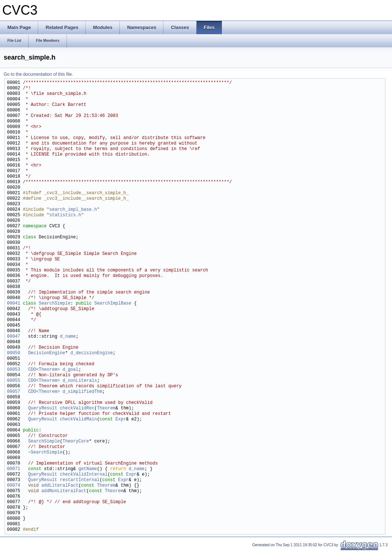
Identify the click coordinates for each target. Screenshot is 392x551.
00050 (14, 353)
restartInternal (80, 480)
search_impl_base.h (73, 210)
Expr (121, 420)
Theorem (106, 408)
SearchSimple (54, 304)
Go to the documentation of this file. (38, 74)
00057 (14, 392)
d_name (68, 337)
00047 (14, 337)
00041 (14, 304)
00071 (14, 469)
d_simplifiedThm (82, 392)
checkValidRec (77, 408)
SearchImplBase (113, 304)
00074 (14, 486)
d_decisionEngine (92, 353)
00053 (14, 370)
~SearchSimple (46, 453)
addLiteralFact (60, 486)
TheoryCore (76, 442)
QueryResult (43, 408)
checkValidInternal (84, 475)
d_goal (70, 370)
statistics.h (65, 215)
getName (87, 469)
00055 (14, 381)
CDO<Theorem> (44, 370)
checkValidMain (78, 420)
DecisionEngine (47, 353)
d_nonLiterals (80, 381)
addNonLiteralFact (64, 491)
